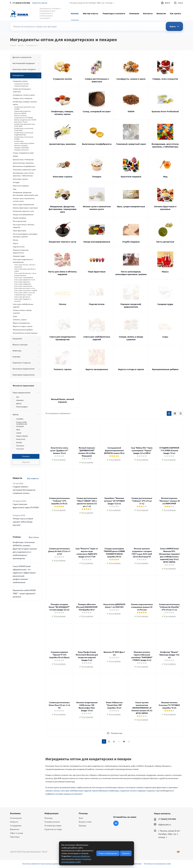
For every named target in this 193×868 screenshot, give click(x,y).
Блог (81, 818)
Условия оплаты (52, 822)
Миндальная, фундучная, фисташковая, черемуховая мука (63, 209)
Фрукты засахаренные (97, 369)
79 (124, 741)
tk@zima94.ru (165, 825)
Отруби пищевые (131, 242)
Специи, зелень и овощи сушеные (131, 338)
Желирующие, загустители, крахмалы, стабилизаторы (165, 145)
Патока (63, 304)
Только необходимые (108, 853)
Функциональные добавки (165, 369)
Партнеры (15, 837)
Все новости (33, 478)
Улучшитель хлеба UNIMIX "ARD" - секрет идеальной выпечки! (24, 593)
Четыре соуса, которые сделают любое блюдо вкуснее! (23, 522)
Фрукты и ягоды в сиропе (131, 369)
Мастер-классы (90, 13)
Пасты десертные (165, 242)
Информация (51, 813)
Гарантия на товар (53, 829)
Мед (165, 177)
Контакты (148, 13)
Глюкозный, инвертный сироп (131, 144)
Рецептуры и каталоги (114, 13)
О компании (16, 818)
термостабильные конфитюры (105, 791)
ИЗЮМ (131, 111)
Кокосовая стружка (63, 177)
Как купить (175, 13)
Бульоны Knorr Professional (165, 111)
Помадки (97, 177)
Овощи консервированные (97, 242)
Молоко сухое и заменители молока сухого (97, 208)
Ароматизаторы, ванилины (62, 144)
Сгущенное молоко (62, 79)
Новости (14, 822)
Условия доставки (53, 825)
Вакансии (161, 13)
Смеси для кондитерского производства (63, 338)
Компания (134, 13)
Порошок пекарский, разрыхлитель (131, 305)
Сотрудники (16, 825)
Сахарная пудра (165, 304)
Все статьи (34, 537)
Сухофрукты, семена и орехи (131, 79)
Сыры (165, 337)
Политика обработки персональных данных (41, 864)
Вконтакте (116, 823)
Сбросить (26, 462)
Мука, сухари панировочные (131, 206)
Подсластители (97, 304)
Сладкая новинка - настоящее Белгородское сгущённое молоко (24, 490)
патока (56, 791)
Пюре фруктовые (97, 272)
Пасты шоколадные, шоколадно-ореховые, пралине (131, 273)
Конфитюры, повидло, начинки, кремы (62, 113)
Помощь (49, 818)
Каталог (75, 13)
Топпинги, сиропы (63, 369)
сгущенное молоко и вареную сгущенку (137, 791)
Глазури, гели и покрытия (165, 79)
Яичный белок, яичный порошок (62, 400)
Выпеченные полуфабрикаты (97, 144)
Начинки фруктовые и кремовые (165, 208)
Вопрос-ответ (85, 822)
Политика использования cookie (157, 864)
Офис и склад (16, 833)
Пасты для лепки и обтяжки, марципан (63, 273)
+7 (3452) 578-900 (167, 819)
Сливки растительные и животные (97, 80)
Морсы (165, 272)
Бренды (82, 825)
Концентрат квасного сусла (62, 242)
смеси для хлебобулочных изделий (76, 791)
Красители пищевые (131, 177)
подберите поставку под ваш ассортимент (64, 794)
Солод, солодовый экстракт (97, 111)
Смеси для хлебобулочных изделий (97, 338)
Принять (126, 853)
